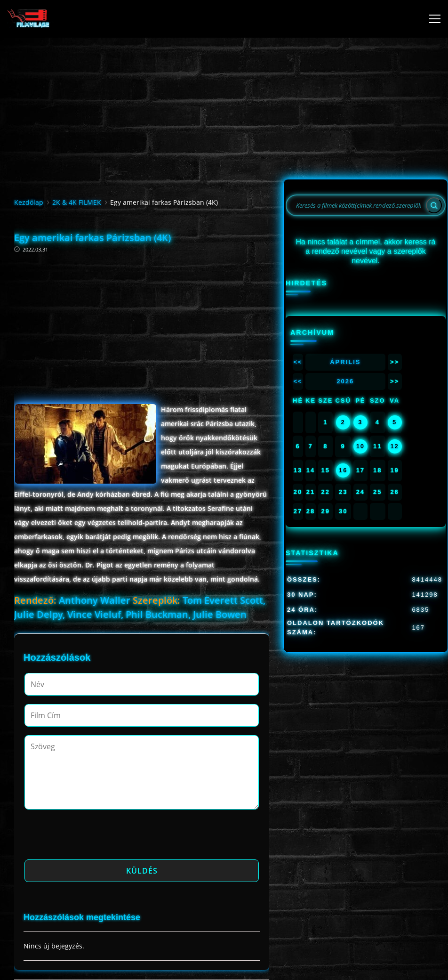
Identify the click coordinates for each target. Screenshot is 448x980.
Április (345, 362)
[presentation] (96, 837)
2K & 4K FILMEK (77, 202)
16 (343, 470)
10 (360, 446)
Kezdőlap (29, 202)
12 (394, 446)
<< (298, 362)
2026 (345, 381)
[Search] (434, 205)
